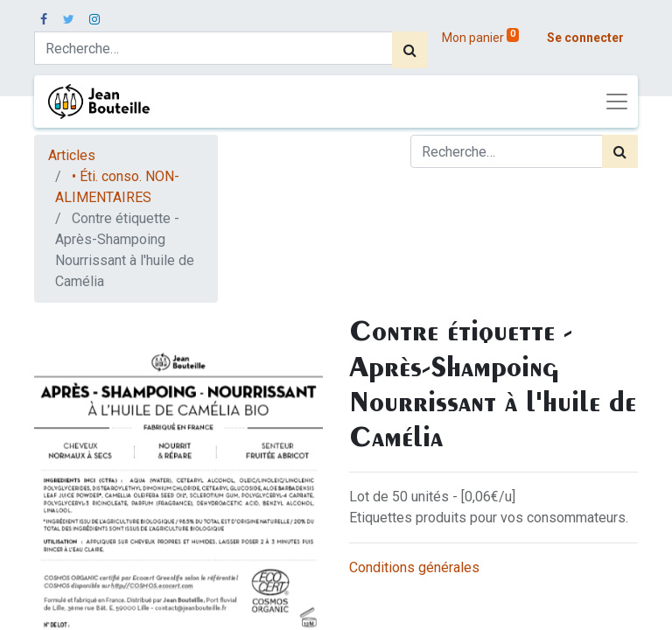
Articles (72, 155)
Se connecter (585, 38)
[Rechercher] (410, 50)
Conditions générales (414, 567)
